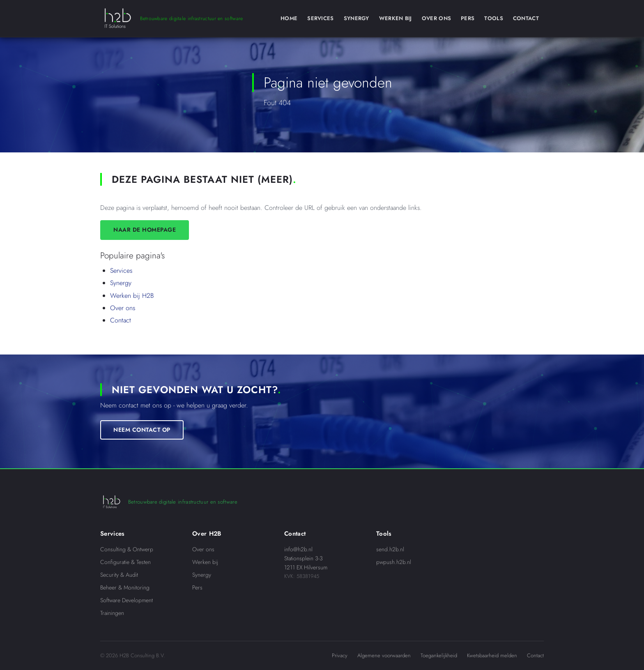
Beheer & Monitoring (125, 587)
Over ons (123, 308)
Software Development (126, 600)
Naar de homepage (145, 230)
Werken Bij (396, 18)
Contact (526, 18)
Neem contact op (142, 430)
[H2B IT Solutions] (171, 18)
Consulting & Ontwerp (127, 549)
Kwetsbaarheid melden (492, 655)
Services (320, 18)
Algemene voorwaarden (384, 655)
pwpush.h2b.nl (394, 562)
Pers (468, 18)
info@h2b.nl (298, 549)
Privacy (340, 655)
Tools (494, 18)
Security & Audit (119, 575)
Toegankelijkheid (439, 655)
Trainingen (112, 613)
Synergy (356, 18)
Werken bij (205, 562)
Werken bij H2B (132, 296)
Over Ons (436, 18)
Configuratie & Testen (125, 562)
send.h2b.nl (390, 549)
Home (289, 18)
